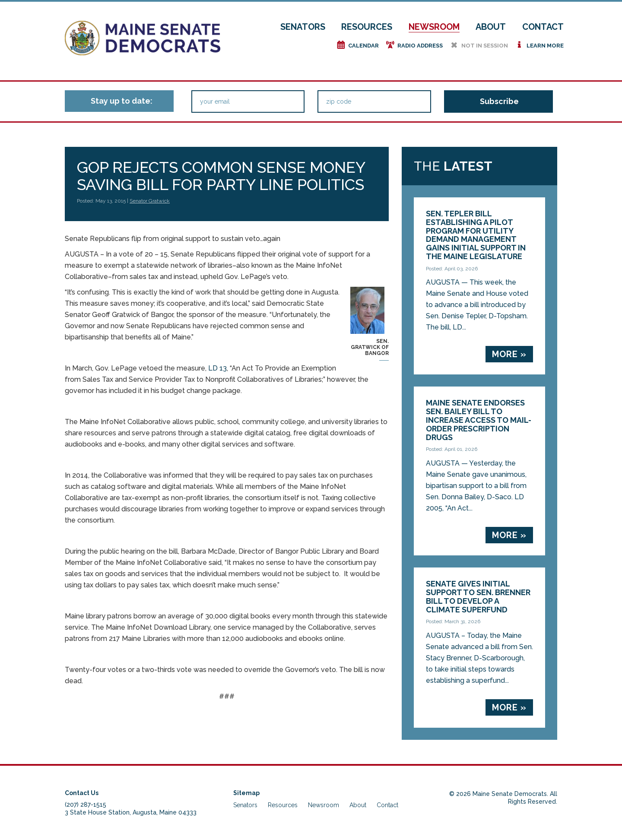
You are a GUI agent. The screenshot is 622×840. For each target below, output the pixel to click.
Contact (543, 27)
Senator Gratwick (150, 201)
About (491, 27)
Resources (367, 27)
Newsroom (434, 27)
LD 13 (217, 368)
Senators (303, 27)
